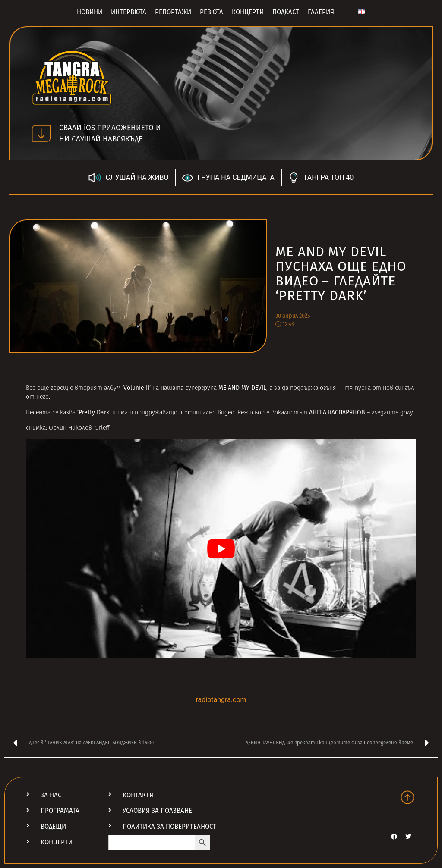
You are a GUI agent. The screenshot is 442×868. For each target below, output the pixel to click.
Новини (90, 12)
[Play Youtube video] (221, 548)
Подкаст (286, 12)
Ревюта (212, 12)
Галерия (321, 12)
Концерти (248, 12)
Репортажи (173, 12)
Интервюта (129, 12)
